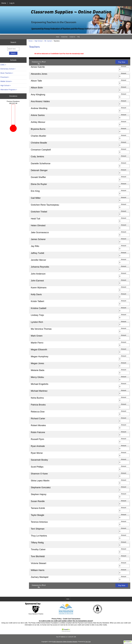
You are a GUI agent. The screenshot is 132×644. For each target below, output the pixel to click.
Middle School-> (6, 81)
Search (13, 42)
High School (38, 41)
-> (6, 85)
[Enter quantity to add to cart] (124, 70)
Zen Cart (88, 642)
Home (4, 3)
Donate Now (64, 37)
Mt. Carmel (48, 41)
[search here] (13, 49)
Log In (12, 3)
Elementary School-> (8, 69)
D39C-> (3, 65)
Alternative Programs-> (9, 90)
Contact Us (72, 37)
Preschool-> (5, 77)
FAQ (78, 37)
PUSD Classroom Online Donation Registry (65, 642)
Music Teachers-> (7, 73)
